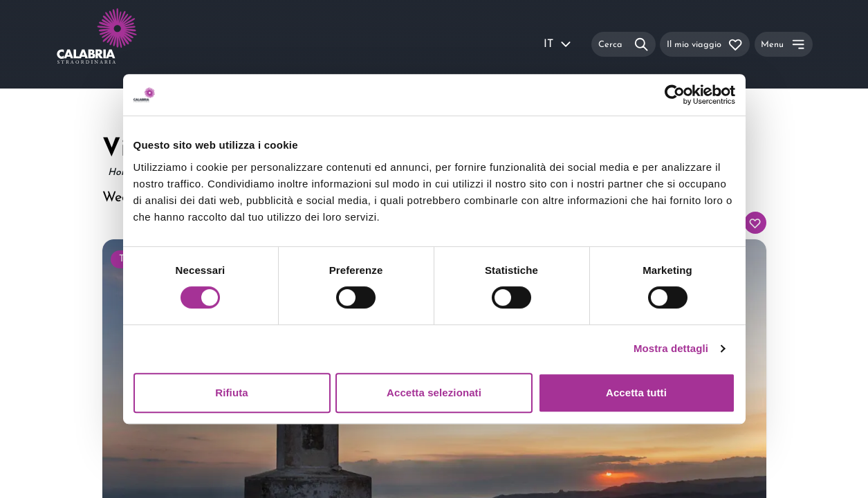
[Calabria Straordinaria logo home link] (123, 44)
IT (558, 44)
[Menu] (784, 44)
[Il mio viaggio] (705, 44)
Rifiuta (231, 393)
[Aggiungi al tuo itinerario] (755, 223)
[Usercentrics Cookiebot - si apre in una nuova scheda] (675, 95)
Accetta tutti (636, 393)
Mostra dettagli (671, 348)
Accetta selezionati (434, 393)
